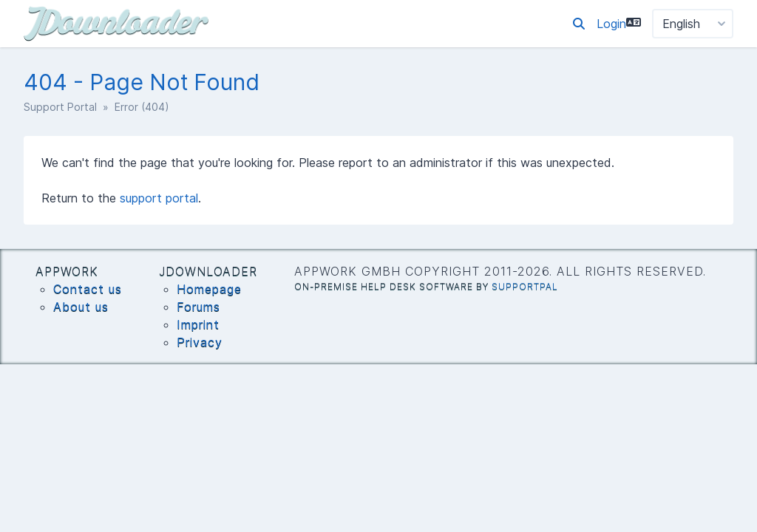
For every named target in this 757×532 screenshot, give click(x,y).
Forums (198, 307)
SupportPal (525, 286)
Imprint (198, 324)
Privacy (200, 342)
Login (611, 24)
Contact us (88, 289)
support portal (159, 198)
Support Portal (60, 107)
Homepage (209, 289)
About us (81, 307)
